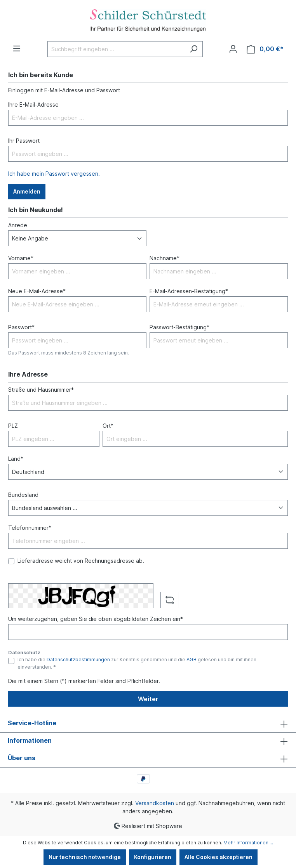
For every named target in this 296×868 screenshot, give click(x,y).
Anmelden (27, 191)
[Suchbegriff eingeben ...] (116, 49)
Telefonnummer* (30, 528)
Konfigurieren (153, 857)
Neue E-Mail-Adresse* (37, 291)
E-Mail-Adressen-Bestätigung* (189, 291)
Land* (16, 459)
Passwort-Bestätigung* (179, 327)
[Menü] (17, 48)
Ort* (108, 426)
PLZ (13, 426)
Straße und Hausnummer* (41, 390)
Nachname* (165, 258)
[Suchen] (194, 49)
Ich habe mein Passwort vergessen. (54, 174)
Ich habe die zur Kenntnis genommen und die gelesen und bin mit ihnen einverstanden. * (137, 663)
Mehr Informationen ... (248, 843)
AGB (192, 660)
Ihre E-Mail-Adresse (33, 105)
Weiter (148, 699)
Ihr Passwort (24, 141)
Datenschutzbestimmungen (78, 660)
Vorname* (21, 258)
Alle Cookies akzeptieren (219, 857)
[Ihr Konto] (233, 49)
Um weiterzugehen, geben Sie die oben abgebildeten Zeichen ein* (96, 619)
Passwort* (21, 327)
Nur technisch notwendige (85, 857)
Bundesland (23, 495)
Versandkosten (155, 803)
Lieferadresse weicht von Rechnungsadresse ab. (81, 561)
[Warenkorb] (265, 49)
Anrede (18, 225)
